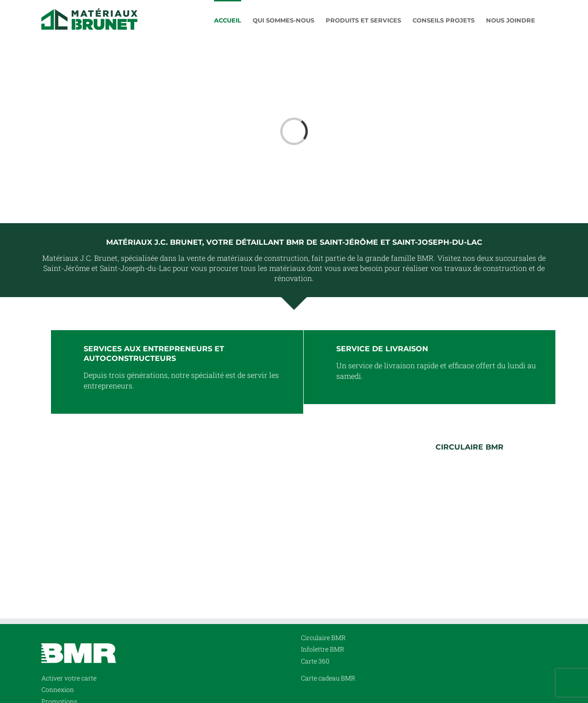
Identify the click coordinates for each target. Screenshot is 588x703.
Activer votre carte (69, 678)
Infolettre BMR (322, 649)
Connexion (58, 689)
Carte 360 (315, 661)
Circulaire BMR (323, 638)
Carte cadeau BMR (328, 678)
